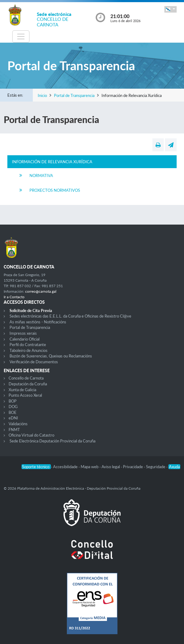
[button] (171, 9)
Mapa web (90, 467)
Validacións (18, 424)
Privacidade (133, 467)
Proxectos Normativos (55, 190)
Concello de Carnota (26, 378)
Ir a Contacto (14, 297)
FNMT (14, 430)
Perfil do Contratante (28, 345)
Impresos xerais (23, 333)
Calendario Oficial (25, 339)
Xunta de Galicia (22, 390)
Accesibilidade (66, 467)
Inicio (42, 95)
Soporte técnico (36, 467)
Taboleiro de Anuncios (29, 350)
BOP (13, 401)
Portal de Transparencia (74, 95)
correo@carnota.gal (41, 291)
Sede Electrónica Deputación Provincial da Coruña (52, 441)
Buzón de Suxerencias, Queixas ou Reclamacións (51, 356)
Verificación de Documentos (34, 362)
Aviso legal (111, 467)
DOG (13, 407)
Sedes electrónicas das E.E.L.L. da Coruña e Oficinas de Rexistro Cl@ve (70, 316)
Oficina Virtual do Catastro (31, 435)
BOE (13, 412)
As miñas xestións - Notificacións (38, 322)
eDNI (13, 418)
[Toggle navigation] (21, 37)
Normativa (41, 175)
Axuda (174, 467)
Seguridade (156, 467)
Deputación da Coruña (28, 384)
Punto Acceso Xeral (25, 395)
